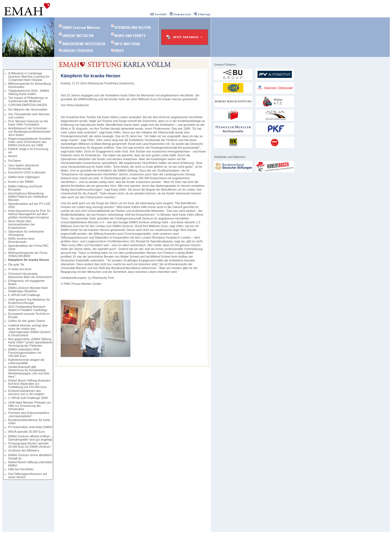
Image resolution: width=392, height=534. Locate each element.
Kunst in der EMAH (21, 182)
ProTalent (14, 161)
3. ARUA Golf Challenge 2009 (28, 398)
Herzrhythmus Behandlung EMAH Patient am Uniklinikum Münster (28, 197)
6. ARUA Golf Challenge (24, 295)
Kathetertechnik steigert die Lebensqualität (26, 361)
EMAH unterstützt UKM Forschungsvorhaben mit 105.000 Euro (25, 353)
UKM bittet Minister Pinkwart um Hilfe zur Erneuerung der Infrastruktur (29, 406)
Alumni (13, 156)
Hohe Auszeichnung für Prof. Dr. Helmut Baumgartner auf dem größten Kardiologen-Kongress (30, 214)
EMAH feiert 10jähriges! (24, 177)
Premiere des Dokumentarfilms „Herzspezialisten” (29, 414)
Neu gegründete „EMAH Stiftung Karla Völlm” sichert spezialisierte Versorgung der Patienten (30, 342)
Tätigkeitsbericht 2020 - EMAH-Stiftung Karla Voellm (29, 92)
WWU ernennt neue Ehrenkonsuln (21, 240)
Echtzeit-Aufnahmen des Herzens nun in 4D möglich (26, 392)
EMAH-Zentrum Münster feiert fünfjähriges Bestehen (28, 289)
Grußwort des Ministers (24, 450)
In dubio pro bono (20, 269)
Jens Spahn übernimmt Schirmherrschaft (24, 167)
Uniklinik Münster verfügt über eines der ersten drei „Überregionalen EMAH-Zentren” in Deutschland (30, 330)
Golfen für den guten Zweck (27, 321)
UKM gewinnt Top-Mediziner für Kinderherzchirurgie (29, 301)
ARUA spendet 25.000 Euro (27, 432)
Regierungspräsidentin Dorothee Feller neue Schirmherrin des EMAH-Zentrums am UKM (30, 142)
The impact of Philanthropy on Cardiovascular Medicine (28, 99)
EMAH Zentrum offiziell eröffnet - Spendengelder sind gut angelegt (30, 438)
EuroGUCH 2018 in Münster (27, 172)
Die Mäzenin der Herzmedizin (28, 109)
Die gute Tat (16, 264)
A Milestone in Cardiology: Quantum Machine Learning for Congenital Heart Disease (29, 77)
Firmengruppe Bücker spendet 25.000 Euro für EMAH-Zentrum (29, 445)
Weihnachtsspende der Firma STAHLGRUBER (28, 254)
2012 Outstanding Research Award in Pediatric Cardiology (28, 308)
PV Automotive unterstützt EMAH (30, 427)
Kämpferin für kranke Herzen (29, 260)
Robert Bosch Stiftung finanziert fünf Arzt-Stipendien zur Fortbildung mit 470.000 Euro (29, 384)
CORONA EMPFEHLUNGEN (27, 105)
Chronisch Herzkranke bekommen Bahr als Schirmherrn (30, 275)
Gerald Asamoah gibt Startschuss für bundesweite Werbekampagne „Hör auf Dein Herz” (29, 372)
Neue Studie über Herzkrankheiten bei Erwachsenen (22, 224)
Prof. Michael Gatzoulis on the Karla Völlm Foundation (28, 123)
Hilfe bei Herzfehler (21, 469)
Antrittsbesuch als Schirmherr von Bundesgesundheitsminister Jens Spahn (29, 132)
